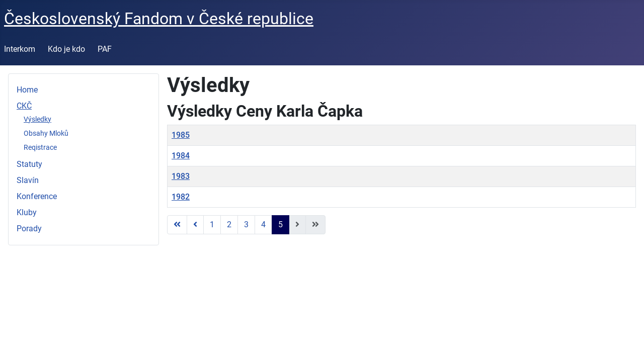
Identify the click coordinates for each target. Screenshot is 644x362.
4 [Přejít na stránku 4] (263, 224)
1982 (181, 197)
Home (27, 90)
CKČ (24, 106)
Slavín (28, 180)
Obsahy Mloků (46, 133)
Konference (37, 196)
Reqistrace (40, 147)
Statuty (29, 164)
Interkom (20, 49)
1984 (181, 156)
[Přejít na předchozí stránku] (195, 225)
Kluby (27, 212)
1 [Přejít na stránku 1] (212, 224)
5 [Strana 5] (280, 224)
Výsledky (37, 119)
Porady (29, 229)
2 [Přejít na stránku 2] (229, 224)
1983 (181, 176)
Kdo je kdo (66, 49)
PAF (105, 49)
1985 (181, 135)
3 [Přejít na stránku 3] (246, 224)
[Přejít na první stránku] (177, 225)
